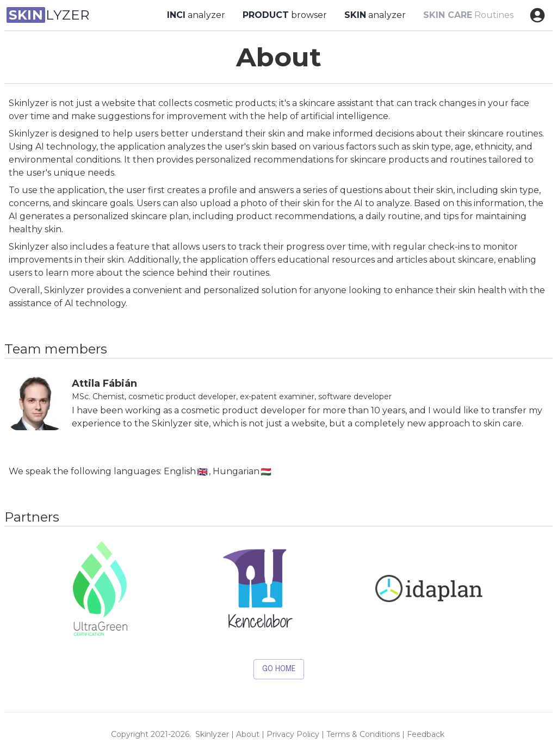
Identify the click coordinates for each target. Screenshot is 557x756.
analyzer (196, 15)
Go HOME (279, 669)
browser (285, 15)
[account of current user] (537, 15)
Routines (468, 15)
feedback (426, 734)
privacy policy (293, 734)
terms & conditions (363, 734)
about (248, 734)
